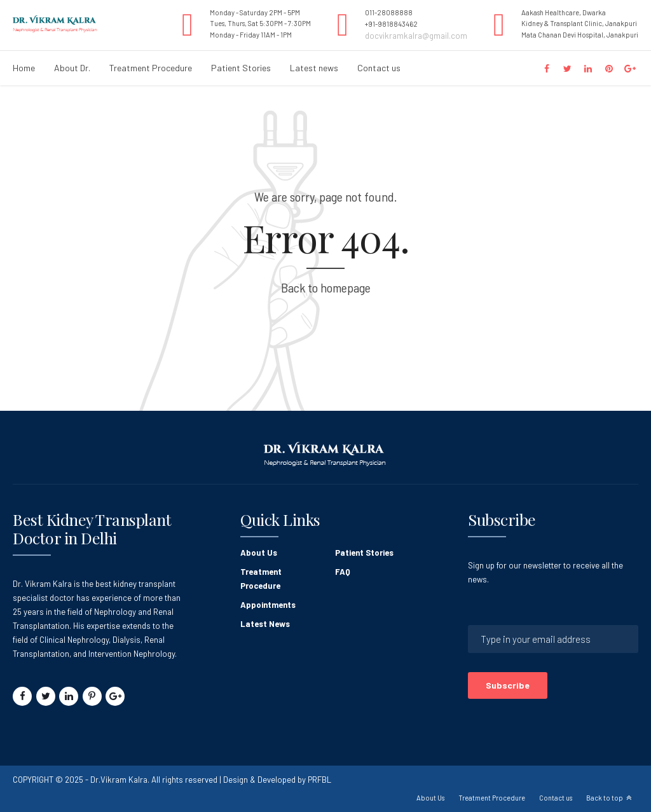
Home (24, 68)
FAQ (343, 572)
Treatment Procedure (151, 68)
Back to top (605, 798)
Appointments (268, 605)
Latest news (314, 68)
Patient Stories (241, 68)
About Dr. (72, 68)
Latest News (265, 624)
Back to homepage (326, 287)
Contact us (379, 68)
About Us (259, 553)
